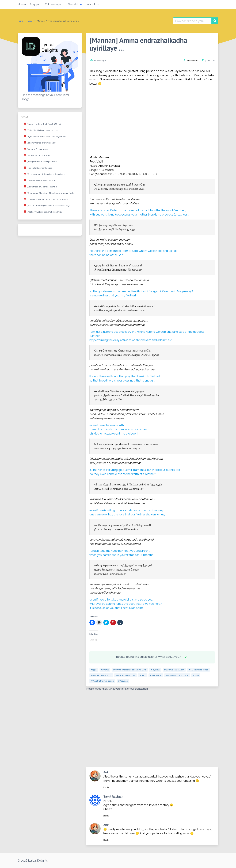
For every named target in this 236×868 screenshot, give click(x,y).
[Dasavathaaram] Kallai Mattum (39, 180)
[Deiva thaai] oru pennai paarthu (40, 186)
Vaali (30, 21)
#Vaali (196, 675)
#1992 (94, 670)
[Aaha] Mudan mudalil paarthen (40, 161)
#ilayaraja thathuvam (174, 670)
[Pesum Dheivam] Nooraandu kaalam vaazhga (47, 205)
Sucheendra (193, 61)
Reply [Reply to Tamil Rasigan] (106, 816)
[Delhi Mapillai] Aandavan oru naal (41, 130)
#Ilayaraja (155, 670)
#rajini (143, 675)
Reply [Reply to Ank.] (106, 787)
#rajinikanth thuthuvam (177, 675)
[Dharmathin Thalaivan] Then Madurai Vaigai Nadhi (49, 193)
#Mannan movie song (101, 675)
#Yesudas (123, 681)
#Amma (105, 670)
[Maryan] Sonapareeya (35, 149)
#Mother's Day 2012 (125, 675)
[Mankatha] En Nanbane (36, 155)
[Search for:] (192, 21)
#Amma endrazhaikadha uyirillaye (130, 670)
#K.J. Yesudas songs (198, 670)
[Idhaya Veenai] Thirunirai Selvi (39, 142)
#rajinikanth (156, 675)
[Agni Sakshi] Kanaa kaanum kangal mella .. (45, 136)
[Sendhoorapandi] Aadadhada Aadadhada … (45, 174)
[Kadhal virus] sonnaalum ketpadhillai (43, 212)
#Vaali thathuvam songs (102, 681)
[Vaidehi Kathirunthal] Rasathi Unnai (42, 124)
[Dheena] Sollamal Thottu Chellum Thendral (45, 199)
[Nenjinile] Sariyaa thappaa (37, 168)
